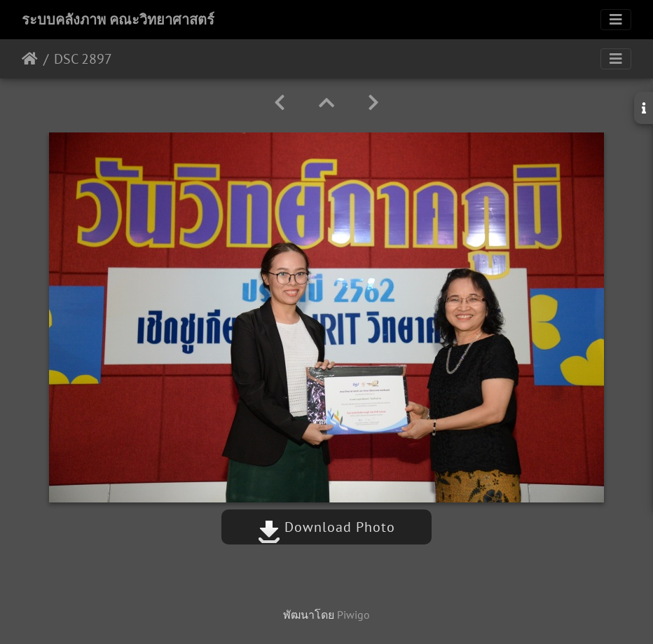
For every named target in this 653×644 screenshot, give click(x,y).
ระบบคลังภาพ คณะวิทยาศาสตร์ (118, 20)
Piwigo (353, 615)
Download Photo (326, 527)
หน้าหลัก (30, 59)
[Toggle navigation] (616, 20)
